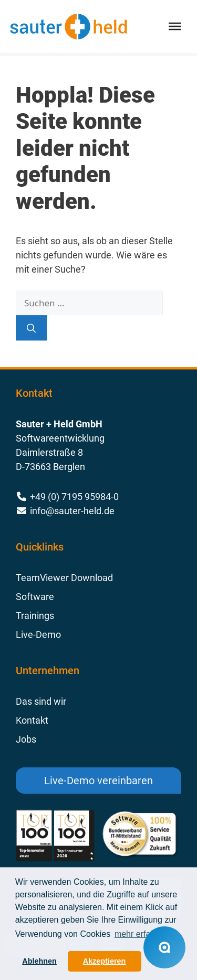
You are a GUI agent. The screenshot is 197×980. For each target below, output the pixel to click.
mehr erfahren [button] (141, 934)
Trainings (35, 616)
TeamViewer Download (64, 578)
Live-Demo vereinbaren (98, 781)
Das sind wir (41, 701)
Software (35, 597)
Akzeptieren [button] (105, 961)
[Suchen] (31, 328)
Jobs (26, 739)
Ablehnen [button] (39, 961)
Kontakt (32, 720)
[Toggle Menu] (175, 26)
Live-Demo (38, 634)
